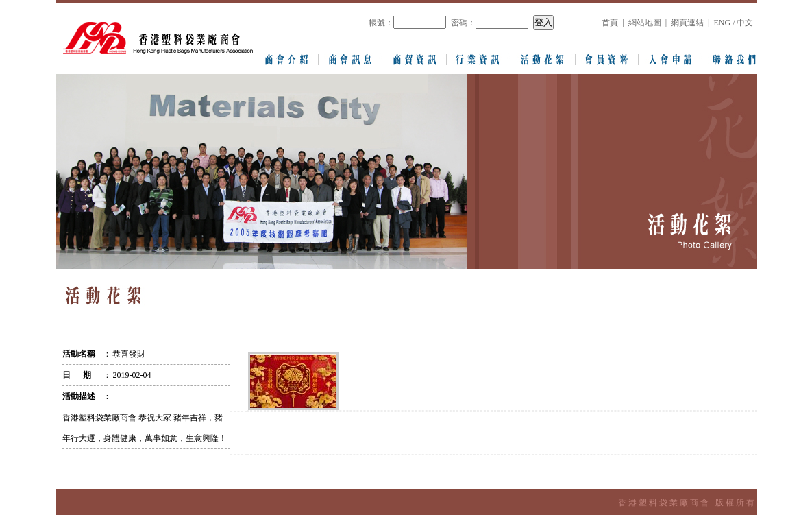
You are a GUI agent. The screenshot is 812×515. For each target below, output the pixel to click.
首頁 (610, 23)
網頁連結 (687, 23)
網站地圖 (645, 23)
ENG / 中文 (733, 23)
